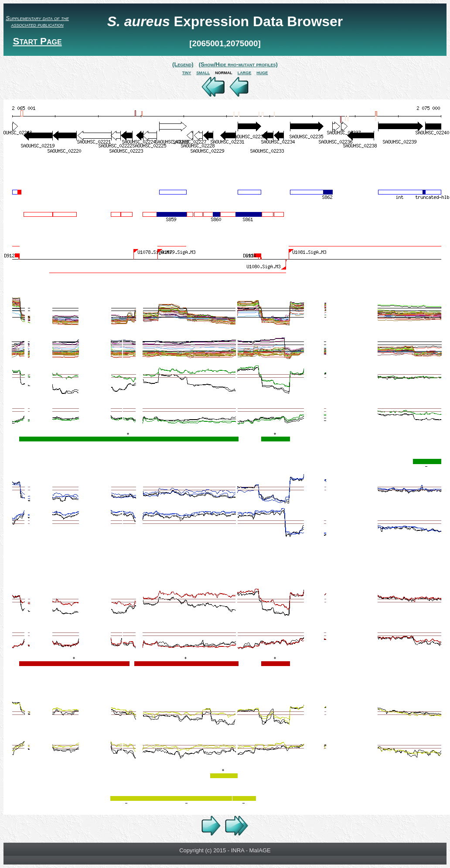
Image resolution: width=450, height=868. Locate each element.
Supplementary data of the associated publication (37, 21)
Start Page (37, 41)
